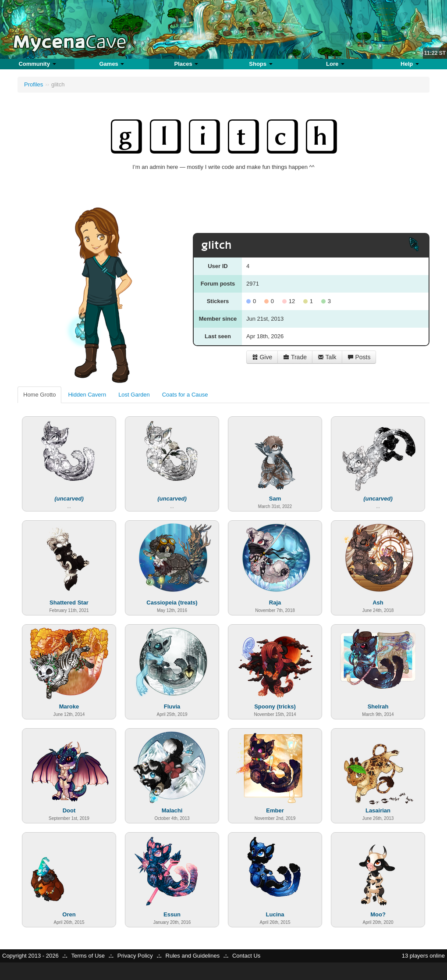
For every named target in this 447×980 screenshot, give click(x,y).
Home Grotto (39, 395)
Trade (295, 357)
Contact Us (246, 956)
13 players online (423, 956)
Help (410, 64)
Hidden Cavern (87, 395)
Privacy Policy (135, 956)
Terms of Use (88, 956)
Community (37, 64)
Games (112, 64)
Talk (327, 357)
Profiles (34, 84)
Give (262, 357)
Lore (335, 64)
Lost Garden (134, 395)
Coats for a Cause (185, 395)
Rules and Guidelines (193, 956)
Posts (359, 357)
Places (186, 64)
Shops (261, 64)
